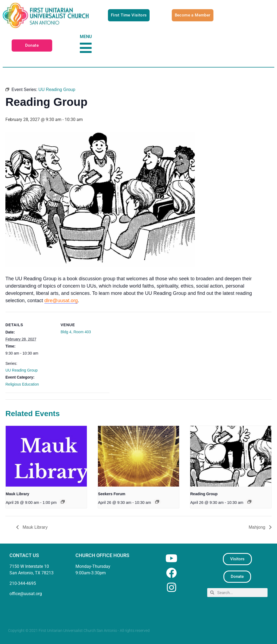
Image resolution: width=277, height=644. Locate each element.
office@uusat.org (26, 594)
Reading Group (204, 494)
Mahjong (258, 527)
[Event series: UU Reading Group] (249, 502)
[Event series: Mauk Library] (63, 502)
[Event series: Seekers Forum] (157, 502)
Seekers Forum (112, 494)
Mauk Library (17, 494)
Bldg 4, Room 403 (76, 332)
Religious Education (22, 384)
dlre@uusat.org (61, 301)
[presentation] (46, 456)
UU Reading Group (22, 370)
